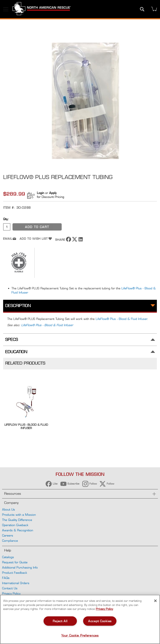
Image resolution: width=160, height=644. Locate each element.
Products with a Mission (19, 515)
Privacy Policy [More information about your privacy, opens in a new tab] (104, 609)
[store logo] (42, 9)
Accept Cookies (100, 621)
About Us (9, 509)
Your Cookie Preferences (80, 635)
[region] (80, 619)
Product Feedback (15, 573)
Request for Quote (15, 562)
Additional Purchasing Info (20, 567)
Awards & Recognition (18, 530)
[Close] (155, 601)
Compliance (10, 541)
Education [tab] (16, 352)
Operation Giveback (15, 525)
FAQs (6, 578)
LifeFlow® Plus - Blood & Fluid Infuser (121, 319)
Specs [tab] (12, 340)
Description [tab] (18, 306)
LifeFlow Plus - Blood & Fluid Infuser (26, 426)
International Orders (16, 583)
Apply (53, 193)
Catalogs (8, 557)
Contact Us (10, 588)
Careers (8, 535)
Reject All (60, 621)
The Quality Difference (17, 520)
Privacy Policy (11, 593)
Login (41, 193)
